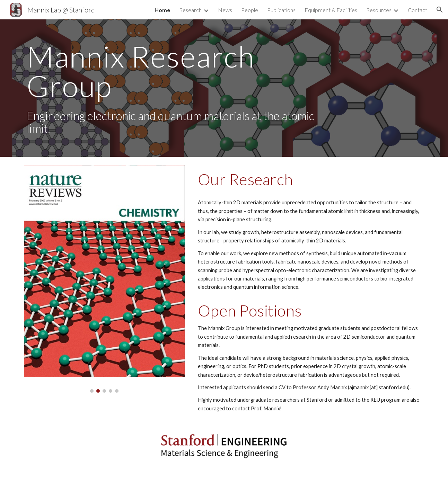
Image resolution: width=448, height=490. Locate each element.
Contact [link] (418, 10)
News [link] (225, 10)
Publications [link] (281, 10)
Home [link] (162, 10)
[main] (173, 88)
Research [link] (190, 10)
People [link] (250, 10)
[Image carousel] (104, 279)
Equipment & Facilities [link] (331, 10)
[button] (440, 10)
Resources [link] (379, 10)
